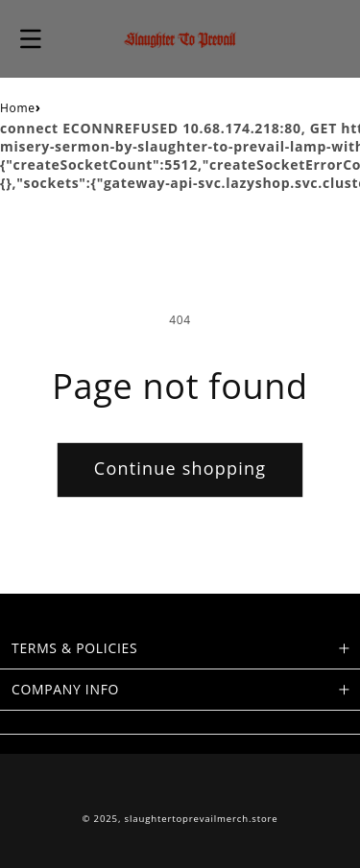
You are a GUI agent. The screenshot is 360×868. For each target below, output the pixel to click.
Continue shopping (180, 468)
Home (18, 108)
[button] (31, 38)
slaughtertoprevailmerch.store (202, 819)
